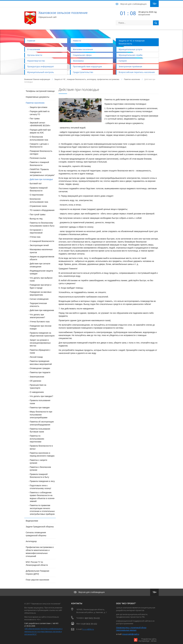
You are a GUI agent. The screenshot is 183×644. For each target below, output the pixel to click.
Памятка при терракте (40, 372)
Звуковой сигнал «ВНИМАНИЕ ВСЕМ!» (40, 124)
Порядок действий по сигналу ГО (40, 113)
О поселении (34, 49)
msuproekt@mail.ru (131, 634)
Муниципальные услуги (130, 49)
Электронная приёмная (130, 66)
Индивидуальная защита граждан (41, 272)
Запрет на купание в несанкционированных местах (40, 343)
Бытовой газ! (36, 183)
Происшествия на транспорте (38, 386)
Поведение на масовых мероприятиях (41, 293)
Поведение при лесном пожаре (41, 327)
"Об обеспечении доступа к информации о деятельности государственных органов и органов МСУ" (43, 631)
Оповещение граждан (40, 368)
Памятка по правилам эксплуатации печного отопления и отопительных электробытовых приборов (42, 510)
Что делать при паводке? (41, 396)
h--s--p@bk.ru (88, 629)
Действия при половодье (41, 179)
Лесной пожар (36, 357)
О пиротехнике (37, 195)
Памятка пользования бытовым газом (40, 430)
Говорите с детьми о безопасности (39, 145)
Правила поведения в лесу (42, 481)
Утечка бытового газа (40, 322)
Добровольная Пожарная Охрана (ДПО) (37, 572)
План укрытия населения (37, 580)
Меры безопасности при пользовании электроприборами (41, 415)
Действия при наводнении (42, 310)
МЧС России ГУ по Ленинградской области (37, 564)
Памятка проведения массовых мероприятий (41, 363)
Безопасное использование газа (39, 200)
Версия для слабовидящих (133, 4)
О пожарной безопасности (42, 241)
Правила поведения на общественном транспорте (42, 334)
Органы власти (35, 55)
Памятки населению (132, 79)
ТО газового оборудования (42, 210)
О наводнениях (37, 392)
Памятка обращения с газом (40, 351)
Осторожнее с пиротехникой (36, 231)
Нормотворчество (36, 61)
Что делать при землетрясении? (37, 316)
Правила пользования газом (40, 402)
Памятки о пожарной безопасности (39, 164)
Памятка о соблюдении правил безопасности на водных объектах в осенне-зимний (42, 497)
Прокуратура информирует (41, 66)
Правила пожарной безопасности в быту (39, 476)
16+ (154, 4)
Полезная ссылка (38, 158)
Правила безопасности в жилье (41, 447)
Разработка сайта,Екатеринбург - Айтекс (148, 640)
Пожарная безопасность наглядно (41, 153)
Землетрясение (37, 377)
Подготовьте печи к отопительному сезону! (40, 487)
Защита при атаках (39, 107)
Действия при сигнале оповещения (40, 265)
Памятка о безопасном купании (40, 469)
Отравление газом (38, 206)
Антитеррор (31, 541)
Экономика (78, 61)
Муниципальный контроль (40, 72)
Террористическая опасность (38, 305)
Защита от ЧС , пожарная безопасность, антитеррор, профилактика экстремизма (87, 79)
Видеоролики (32, 521)
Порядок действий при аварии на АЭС (40, 131)
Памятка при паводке (40, 408)
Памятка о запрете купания (38, 462)
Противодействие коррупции (87, 66)
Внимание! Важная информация (37, 79)
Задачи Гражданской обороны (40, 527)
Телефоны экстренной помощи (40, 91)
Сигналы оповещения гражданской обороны (36, 534)
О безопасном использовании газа (39, 138)
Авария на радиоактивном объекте (42, 258)
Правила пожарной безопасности (39, 189)
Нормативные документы (38, 97)
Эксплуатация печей (39, 245)
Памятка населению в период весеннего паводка (42, 454)
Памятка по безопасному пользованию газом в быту (42, 224)
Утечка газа (35, 237)
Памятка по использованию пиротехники (37, 439)
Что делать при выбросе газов (41, 279)
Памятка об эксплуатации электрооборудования (42, 423)
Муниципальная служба (131, 55)
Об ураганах (35, 381)
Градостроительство (83, 72)
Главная (31, 41)
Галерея (123, 61)
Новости (77, 41)
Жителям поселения (83, 49)
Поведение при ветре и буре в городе (41, 286)
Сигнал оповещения (39, 299)
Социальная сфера (82, 55)
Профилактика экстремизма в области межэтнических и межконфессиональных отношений (40, 552)
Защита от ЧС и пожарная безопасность (132, 42)
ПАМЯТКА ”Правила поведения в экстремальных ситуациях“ (42, 172)
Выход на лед (36, 219)
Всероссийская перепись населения (137, 72)
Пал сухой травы (38, 214)
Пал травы (35, 119)
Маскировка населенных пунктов (41, 251)
